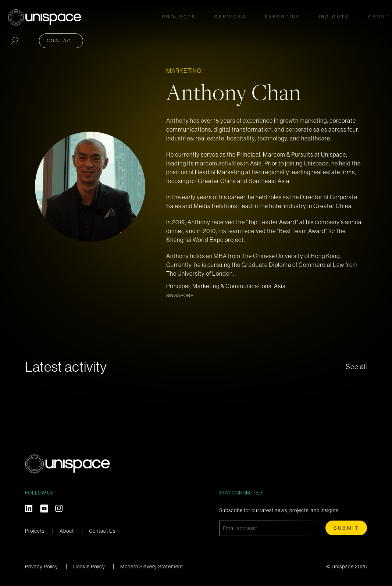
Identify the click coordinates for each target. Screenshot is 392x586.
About (67, 531)
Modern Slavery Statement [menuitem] (152, 567)
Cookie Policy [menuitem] (89, 567)
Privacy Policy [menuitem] (42, 567)
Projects (105, 15)
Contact (364, 15)
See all (356, 367)
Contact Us (102, 531)
